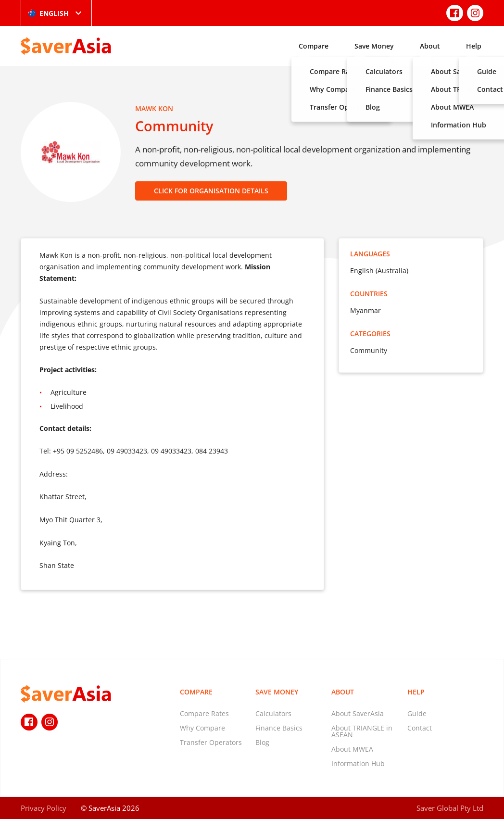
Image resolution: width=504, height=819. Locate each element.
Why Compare (202, 728)
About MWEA (352, 749)
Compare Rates (204, 713)
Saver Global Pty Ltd (450, 808)
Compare (314, 46)
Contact (420, 728)
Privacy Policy (44, 808)
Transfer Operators (211, 742)
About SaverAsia (358, 713)
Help (474, 46)
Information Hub (358, 763)
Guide (417, 713)
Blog (262, 742)
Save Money (374, 46)
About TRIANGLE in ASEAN (362, 731)
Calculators (273, 713)
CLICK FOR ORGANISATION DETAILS (211, 191)
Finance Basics (279, 728)
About (430, 46)
